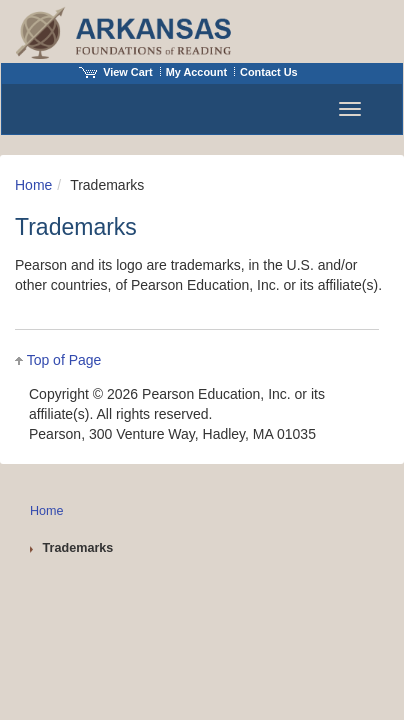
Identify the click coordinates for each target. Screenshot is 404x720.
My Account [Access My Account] (196, 72)
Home (33, 185)
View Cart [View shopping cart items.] (116, 72)
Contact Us (269, 72)
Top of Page (64, 360)
